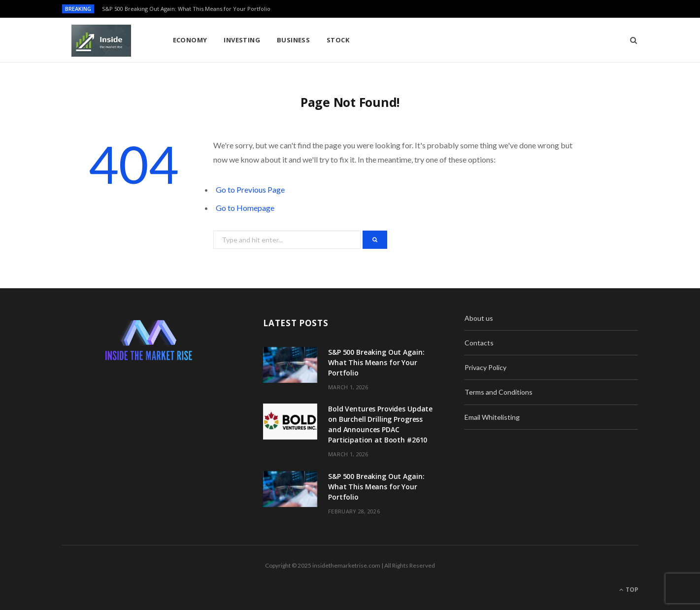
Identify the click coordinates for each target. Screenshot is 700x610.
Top (629, 590)
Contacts (479, 343)
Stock (338, 40)
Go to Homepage (245, 208)
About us (479, 318)
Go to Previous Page (250, 189)
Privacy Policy (485, 367)
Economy (190, 40)
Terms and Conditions (499, 392)
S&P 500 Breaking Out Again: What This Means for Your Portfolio (186, 9)
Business (294, 40)
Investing (242, 40)
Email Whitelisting (492, 417)
